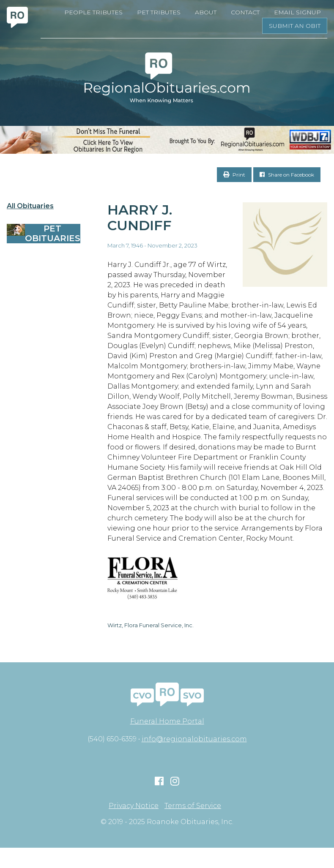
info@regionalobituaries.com (194, 739)
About (206, 12)
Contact (245, 12)
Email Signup (297, 12)
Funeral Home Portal (167, 721)
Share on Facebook (287, 175)
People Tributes (93, 12)
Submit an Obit (295, 26)
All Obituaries (30, 206)
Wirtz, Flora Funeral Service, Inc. (151, 625)
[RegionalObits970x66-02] (167, 140)
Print (234, 175)
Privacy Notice (134, 806)
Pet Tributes (159, 12)
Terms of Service (193, 806)
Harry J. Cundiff (140, 218)
